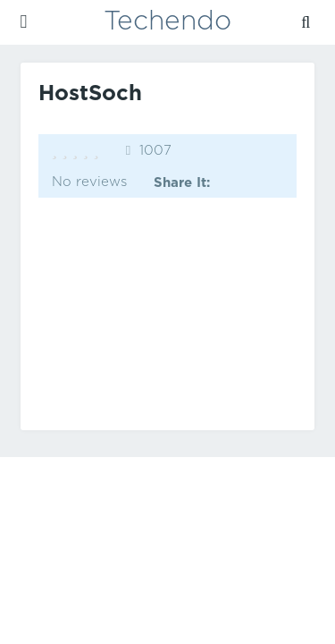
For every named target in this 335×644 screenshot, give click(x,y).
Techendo (167, 22)
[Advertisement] (168, 314)
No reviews (89, 182)
